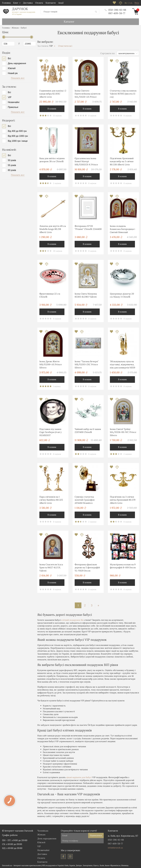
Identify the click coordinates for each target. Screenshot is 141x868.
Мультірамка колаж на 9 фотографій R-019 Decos (123, 566)
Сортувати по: (108, 53)
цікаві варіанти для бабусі (79, 777)
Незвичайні (14, 102)
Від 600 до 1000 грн (18, 136)
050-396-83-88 (115, 10)
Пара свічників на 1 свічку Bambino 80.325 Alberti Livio (51, 500)
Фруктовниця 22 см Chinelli (50, 295)
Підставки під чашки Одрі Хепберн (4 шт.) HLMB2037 (50, 432)
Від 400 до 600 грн (17, 131)
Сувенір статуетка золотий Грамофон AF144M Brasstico (85, 500)
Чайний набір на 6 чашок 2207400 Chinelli (88, 430)
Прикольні (13, 107)
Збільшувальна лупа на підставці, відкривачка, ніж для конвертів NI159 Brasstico (122, 365)
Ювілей (12, 68)
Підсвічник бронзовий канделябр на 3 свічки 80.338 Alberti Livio (122, 161)
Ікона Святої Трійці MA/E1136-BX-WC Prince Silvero (123, 432)
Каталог (69, 21)
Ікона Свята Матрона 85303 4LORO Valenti (86, 295)
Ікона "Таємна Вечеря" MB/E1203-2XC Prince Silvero (87, 364)
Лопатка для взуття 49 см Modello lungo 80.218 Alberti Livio (53, 229)
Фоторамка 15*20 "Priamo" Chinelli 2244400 (88, 227)
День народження (17, 63)
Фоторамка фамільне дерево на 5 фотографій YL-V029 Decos (87, 567)
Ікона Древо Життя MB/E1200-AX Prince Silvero (51, 364)
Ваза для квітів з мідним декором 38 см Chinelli (52, 160)
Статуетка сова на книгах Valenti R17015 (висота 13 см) (123, 94)
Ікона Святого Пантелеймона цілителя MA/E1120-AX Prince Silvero (88, 94)
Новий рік (13, 73)
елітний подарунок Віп (72, 620)
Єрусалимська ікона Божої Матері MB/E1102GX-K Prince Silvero (86, 162)
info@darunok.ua (115, 847)
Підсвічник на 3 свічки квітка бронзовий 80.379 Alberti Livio (123, 500)
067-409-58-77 (117, 13)
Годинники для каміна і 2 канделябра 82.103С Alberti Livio (53, 94)
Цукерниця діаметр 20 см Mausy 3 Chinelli (122, 295)
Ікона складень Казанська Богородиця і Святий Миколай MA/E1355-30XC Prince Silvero (122, 229)
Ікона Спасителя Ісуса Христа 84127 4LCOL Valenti (51, 567)
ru (126, 3)
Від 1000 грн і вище (18, 141)
